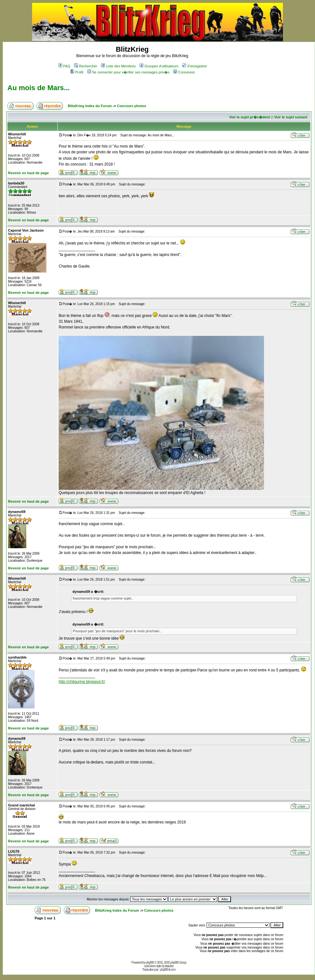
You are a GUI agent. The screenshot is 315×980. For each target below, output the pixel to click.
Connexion (184, 72)
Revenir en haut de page (28, 173)
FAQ (64, 66)
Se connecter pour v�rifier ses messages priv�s (128, 72)
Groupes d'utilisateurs (159, 66)
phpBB (150, 963)
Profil (77, 72)
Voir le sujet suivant (291, 117)
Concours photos (131, 106)
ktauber (169, 966)
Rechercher (86, 66)
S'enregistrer (195, 66)
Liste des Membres (118, 66)
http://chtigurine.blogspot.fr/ (82, 682)
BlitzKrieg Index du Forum (90, 106)
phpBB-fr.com (168, 970)
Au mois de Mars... (38, 88)
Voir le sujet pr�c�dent (249, 117)
